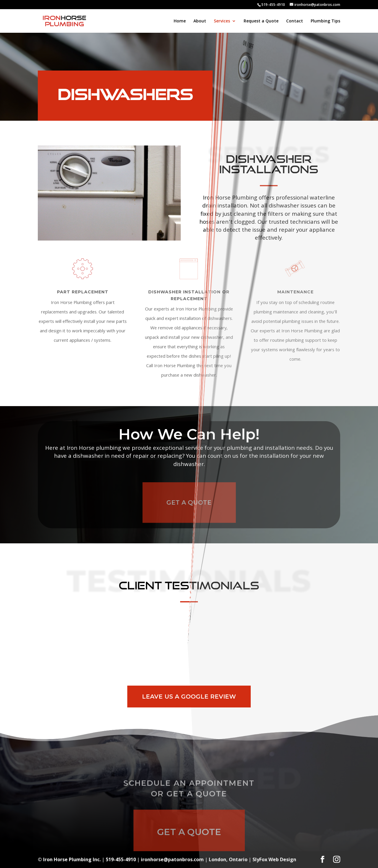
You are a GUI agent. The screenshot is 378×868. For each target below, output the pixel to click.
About (200, 21)
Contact (295, 21)
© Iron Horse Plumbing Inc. (69, 859)
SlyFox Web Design (274, 859)
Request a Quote (261, 21)
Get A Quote (189, 503)
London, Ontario (228, 859)
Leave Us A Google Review (189, 697)
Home (180, 21)
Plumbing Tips (325, 21)
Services (222, 21)
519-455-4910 (273, 5)
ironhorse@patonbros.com (172, 859)
